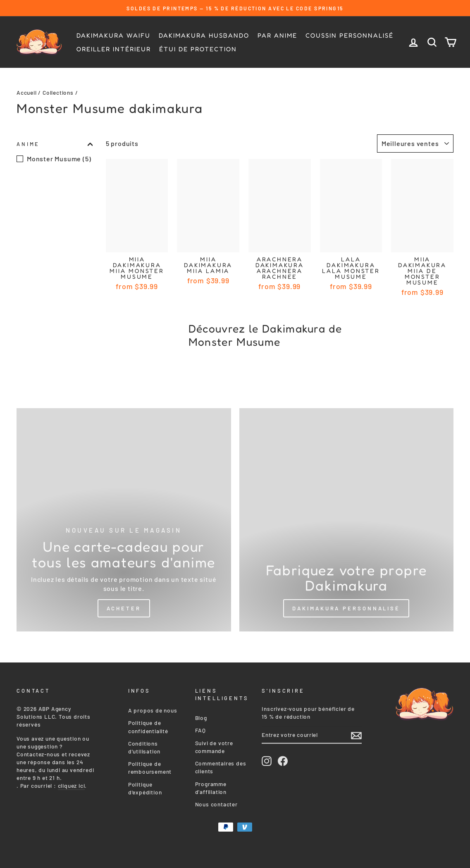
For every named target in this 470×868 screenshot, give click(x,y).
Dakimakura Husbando (204, 35)
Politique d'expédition (145, 787)
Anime (55, 144)
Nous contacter (216, 802)
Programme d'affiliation (211, 786)
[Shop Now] (124, 520)
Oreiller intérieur (114, 49)
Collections (58, 92)
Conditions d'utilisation (144, 746)
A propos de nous (153, 709)
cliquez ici (72, 784)
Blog (201, 716)
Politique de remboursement (150, 766)
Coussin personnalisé (350, 35)
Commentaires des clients (221, 765)
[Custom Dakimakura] (347, 520)
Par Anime (277, 35)
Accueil (27, 92)
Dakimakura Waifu (113, 35)
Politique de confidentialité (148, 725)
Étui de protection (198, 49)
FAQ (200, 728)
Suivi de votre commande (214, 745)
